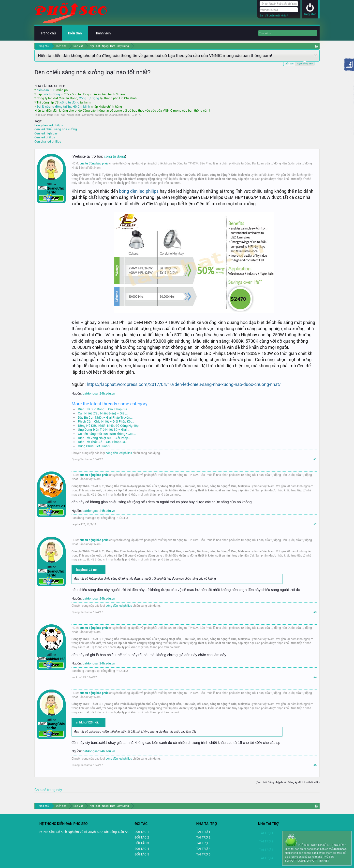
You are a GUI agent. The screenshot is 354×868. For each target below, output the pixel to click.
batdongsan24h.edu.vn (99, 393)
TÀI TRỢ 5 (203, 854)
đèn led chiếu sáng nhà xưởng (56, 129)
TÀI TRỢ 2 (203, 837)
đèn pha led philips (48, 141)
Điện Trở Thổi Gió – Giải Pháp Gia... (103, 442)
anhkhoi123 (79, 677)
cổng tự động (70, 102)
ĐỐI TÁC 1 (142, 832)
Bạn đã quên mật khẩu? (274, 16)
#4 (315, 677)
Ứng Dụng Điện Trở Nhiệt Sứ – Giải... (104, 430)
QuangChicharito (119, 115)
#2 (315, 524)
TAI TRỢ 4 (203, 849)
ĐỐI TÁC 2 (142, 837)
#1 (315, 459)
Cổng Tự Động (89, 98)
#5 (315, 765)
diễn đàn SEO (46, 90)
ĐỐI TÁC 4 (142, 849)
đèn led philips (45, 137)
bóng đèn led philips (49, 125)
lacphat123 (79, 524)
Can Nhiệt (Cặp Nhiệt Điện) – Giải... (103, 413)
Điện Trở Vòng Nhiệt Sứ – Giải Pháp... (104, 438)
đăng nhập (340, 849)
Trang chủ (48, 33)
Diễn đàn (289, 64)
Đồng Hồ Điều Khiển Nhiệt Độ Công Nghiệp (108, 426)
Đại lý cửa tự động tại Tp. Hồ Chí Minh (63, 107)
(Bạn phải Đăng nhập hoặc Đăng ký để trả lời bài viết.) (288, 782)
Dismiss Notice (316, 55)
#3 (315, 612)
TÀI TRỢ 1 (203, 832)
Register (310, 14)
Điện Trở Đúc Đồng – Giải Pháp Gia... (104, 409)
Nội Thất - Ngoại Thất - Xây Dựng (74, 115)
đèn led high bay (46, 133)
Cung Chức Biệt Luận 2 (94, 446)
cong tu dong (114, 156)
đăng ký (317, 853)
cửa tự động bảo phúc (94, 163)
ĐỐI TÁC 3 (142, 843)
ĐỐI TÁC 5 (142, 854)
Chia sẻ (41, 790)
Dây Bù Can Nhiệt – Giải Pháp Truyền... (105, 418)
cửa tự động (51, 94)
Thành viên (103, 33)
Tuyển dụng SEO (305, 63)
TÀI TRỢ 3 (203, 843)
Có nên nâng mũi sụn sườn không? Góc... (107, 434)
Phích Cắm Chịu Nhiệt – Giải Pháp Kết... (106, 421)
